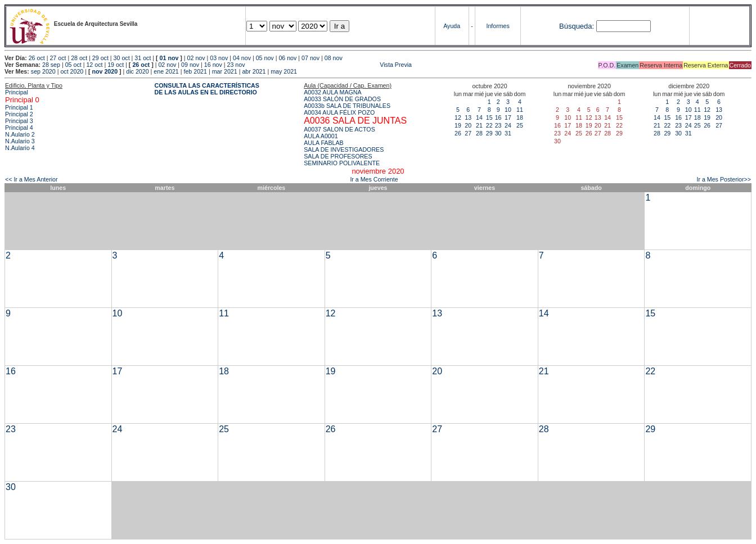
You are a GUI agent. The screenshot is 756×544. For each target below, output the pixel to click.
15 (489, 117)
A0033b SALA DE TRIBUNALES (347, 106)
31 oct (143, 58)
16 (498, 117)
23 (498, 125)
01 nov (169, 58)
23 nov (236, 65)
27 (468, 133)
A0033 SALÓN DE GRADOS (342, 99)
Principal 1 (19, 107)
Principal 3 (19, 121)
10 (508, 110)
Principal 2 (19, 114)
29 (489, 133)
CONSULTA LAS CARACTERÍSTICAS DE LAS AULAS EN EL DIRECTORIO (207, 89)
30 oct (122, 58)
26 (458, 133)
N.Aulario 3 (20, 141)
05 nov (265, 58)
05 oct (73, 65)
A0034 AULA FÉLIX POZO (339, 112)
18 (520, 117)
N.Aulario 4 (20, 148)
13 (468, 117)
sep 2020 (43, 71)
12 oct (94, 65)
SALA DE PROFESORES (338, 156)
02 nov (196, 58)
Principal (17, 92)
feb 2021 (195, 71)
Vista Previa (329, 65)
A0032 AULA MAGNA (332, 92)
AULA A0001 (321, 136)
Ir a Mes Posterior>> (724, 179)
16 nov (213, 65)
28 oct (79, 58)
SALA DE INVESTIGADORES (344, 149)
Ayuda (452, 26)
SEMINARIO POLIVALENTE (342, 163)
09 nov (190, 65)
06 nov (287, 58)
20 (468, 125)
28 (479, 133)
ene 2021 (166, 71)
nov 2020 (105, 71)
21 (479, 125)
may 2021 (284, 71)
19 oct (116, 65)
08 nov (334, 58)
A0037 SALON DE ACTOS (339, 129)
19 (458, 125)
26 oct (37, 58)
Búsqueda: (577, 26)
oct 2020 (72, 71)
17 (508, 117)
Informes (498, 26)
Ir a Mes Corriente (374, 179)
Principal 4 (19, 128)
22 (489, 125)
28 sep (51, 65)
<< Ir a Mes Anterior (31, 179)
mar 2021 (225, 71)
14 (479, 117)
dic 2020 (137, 71)
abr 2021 (254, 71)
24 (508, 125)
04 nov (242, 58)
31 (508, 133)
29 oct (100, 58)
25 (520, 125)
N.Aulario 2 (20, 134)
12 (458, 117)
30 (498, 133)
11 (520, 110)
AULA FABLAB (324, 143)
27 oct (58, 58)
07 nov (310, 58)
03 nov (219, 58)
